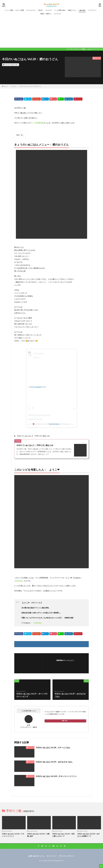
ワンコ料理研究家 (37, 123)
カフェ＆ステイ (31, 10)
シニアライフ (92, 10)
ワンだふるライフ (58, 861)
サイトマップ (51, 856)
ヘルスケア (48, 10)
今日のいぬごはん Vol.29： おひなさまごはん (54, 762)
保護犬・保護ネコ (46, 14)
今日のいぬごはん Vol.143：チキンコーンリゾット (56, 776)
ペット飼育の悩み (60, 10)
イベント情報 (9, 10)
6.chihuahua (18, 581)
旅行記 (40, 10)
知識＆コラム (72, 10)
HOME (6, 86)
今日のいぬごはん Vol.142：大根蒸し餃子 (38, 835)
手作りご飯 (14, 65)
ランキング (57, 14)
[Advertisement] (51, 31)
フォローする (66, 663)
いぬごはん (82, 10)
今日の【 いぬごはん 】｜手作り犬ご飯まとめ (35, 445)
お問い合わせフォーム (36, 856)
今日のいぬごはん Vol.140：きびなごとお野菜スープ (88, 835)
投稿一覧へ (65, 721)
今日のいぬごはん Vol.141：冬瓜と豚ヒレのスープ (63, 835)
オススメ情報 (20, 10)
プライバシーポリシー (67, 856)
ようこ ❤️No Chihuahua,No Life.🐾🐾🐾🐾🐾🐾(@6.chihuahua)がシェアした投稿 (54, 424)
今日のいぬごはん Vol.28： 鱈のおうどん (30, 86)
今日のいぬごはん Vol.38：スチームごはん (53, 747)
